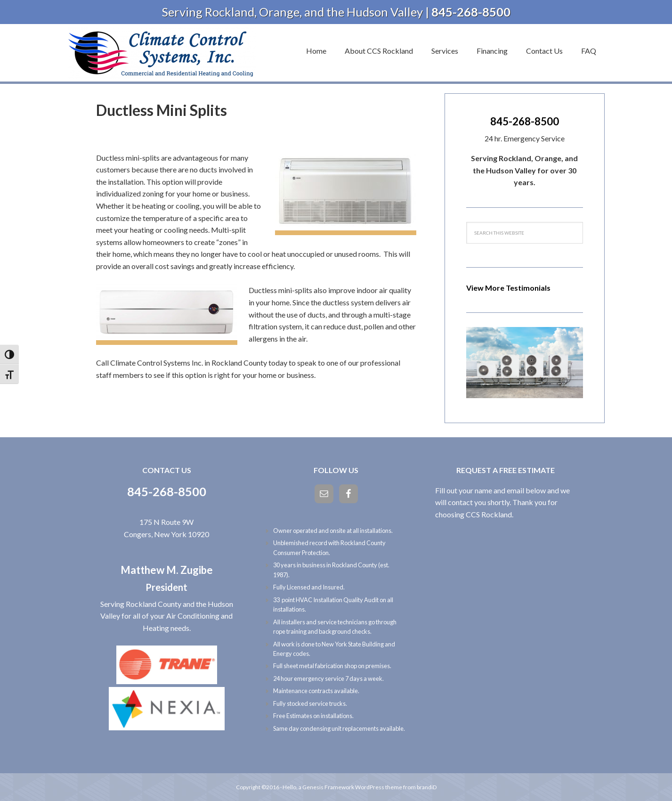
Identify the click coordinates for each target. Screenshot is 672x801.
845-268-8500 (525, 121)
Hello (289, 787)
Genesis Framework (328, 787)
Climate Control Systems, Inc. (162, 53)
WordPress (370, 787)
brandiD (427, 787)
